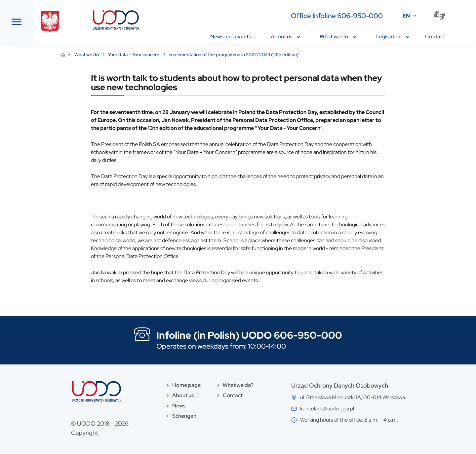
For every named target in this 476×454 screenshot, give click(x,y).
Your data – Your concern (184, 55)
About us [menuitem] (285, 37)
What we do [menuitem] (338, 37)
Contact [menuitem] (435, 37)
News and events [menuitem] (231, 37)
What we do (137, 55)
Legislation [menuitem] (392, 37)
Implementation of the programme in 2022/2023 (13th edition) (283, 55)
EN (406, 16)
